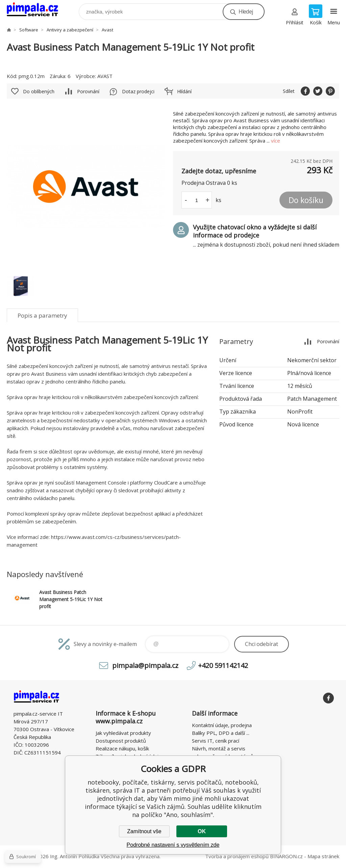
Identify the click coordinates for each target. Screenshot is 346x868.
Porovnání (88, 91)
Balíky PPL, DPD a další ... (221, 733)
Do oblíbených (39, 91)
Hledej (246, 11)
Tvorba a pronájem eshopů (237, 856)
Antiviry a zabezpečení (70, 30)
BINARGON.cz (286, 856)
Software (29, 30)
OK (202, 831)
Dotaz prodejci (138, 91)
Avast (107, 30)
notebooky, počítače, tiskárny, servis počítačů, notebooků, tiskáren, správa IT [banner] (37, 10)
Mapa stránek (323, 856)
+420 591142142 (223, 665)
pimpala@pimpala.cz (145, 665)
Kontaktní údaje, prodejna (222, 725)
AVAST (105, 76)
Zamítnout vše (144, 831)
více (276, 141)
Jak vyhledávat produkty (123, 733)
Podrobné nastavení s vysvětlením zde (173, 845)
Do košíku (306, 200)
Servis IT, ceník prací (216, 741)
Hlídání (184, 91)
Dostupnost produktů (121, 741)
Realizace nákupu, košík (122, 748)
